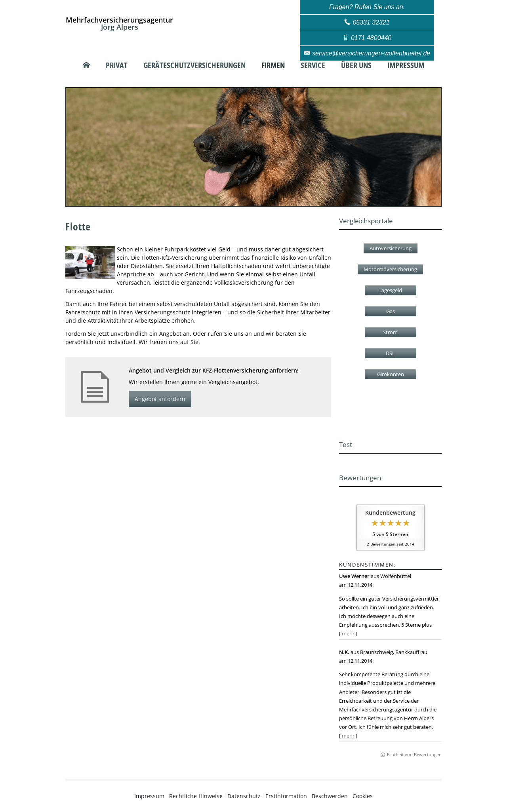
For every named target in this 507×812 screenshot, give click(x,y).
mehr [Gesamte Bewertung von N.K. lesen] (348, 736)
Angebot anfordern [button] (160, 399)
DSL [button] (390, 353)
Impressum (149, 796)
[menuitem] (86, 65)
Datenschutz (244, 796)
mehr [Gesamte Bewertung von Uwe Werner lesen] (348, 633)
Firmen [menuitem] (273, 65)
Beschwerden (330, 796)
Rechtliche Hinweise (196, 796)
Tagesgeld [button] (390, 290)
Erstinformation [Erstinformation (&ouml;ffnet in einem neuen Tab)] (286, 796)
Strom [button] (390, 332)
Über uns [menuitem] (356, 65)
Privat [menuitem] (117, 65)
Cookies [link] (363, 796)
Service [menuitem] (313, 65)
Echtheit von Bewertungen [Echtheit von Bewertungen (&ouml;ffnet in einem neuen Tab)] (414, 754)
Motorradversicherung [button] (390, 269)
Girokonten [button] (391, 374)
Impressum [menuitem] (406, 65)
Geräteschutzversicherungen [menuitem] (194, 65)
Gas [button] (391, 311)
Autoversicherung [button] (391, 248)
